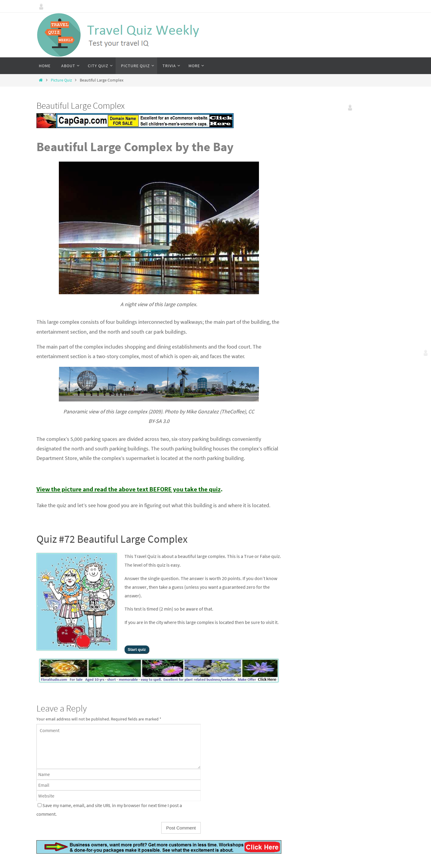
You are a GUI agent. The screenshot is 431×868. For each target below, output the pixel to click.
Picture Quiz (61, 80)
